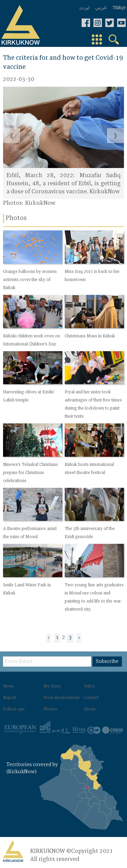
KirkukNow (40, 203)
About (90, 709)
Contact (91, 698)
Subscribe (107, 662)
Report (9, 698)
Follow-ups (14, 709)
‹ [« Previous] (48, 638)
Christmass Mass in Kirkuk (90, 336)
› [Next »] (79, 638)
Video (89, 687)
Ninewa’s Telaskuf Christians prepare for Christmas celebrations (30, 473)
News (8, 687)
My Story (52, 687)
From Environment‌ (61, 698)
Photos (50, 709)
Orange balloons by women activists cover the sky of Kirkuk (30, 280)
